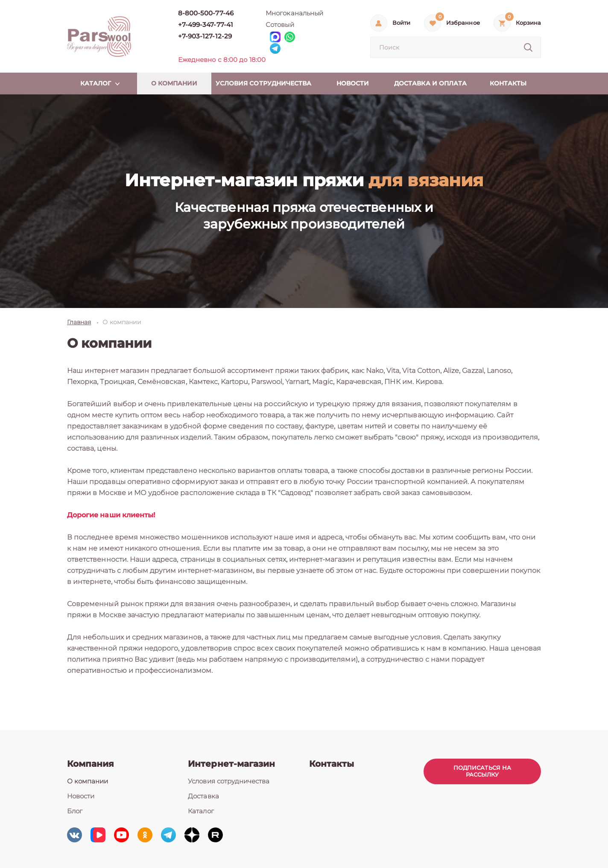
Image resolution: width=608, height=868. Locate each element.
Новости (81, 796)
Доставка (203, 796)
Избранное (463, 23)
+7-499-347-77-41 (206, 25)
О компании (88, 781)
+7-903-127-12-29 (205, 36)
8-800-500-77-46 (206, 13)
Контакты (332, 764)
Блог (75, 811)
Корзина (528, 23)
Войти (401, 23)
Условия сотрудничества (229, 781)
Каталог (201, 811)
